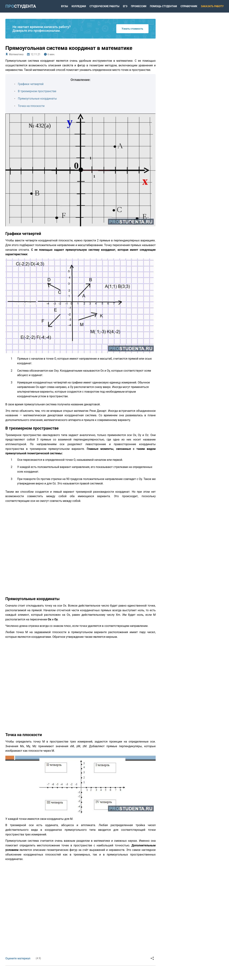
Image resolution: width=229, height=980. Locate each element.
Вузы (64, 6)
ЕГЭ (125, 6)
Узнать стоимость (132, 29)
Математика (16, 54)
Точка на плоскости (31, 106)
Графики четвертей (31, 84)
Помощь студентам (163, 6)
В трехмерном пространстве (37, 91)
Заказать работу (212, 6)
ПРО (21, 6)
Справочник (189, 6)
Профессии (139, 6)
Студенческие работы (104, 6)
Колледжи (79, 6)
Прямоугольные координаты (37, 99)
